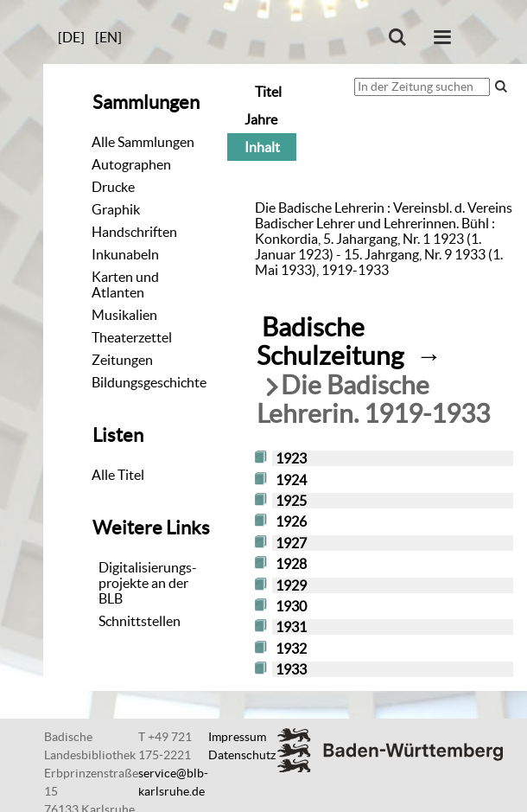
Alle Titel (118, 475)
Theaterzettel (132, 337)
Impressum (237, 737)
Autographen (131, 164)
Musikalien (124, 315)
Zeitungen (122, 360)
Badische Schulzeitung (330, 342)
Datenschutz (242, 755)
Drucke (113, 187)
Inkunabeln (125, 254)
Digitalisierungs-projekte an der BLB (148, 583)
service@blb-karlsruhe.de (173, 782)
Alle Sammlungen (143, 142)
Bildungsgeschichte (149, 382)
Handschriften (134, 232)
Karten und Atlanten (125, 285)
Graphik (116, 209)
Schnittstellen (140, 621)
